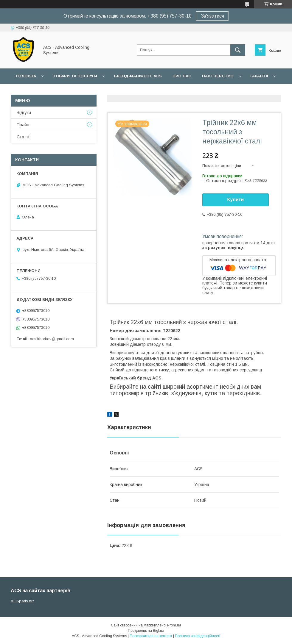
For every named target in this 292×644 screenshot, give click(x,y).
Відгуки (24, 112)
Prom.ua (174, 625)
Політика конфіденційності (198, 636)
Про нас (182, 76)
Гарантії (259, 76)
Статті (23, 137)
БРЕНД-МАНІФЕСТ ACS (138, 76)
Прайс (23, 125)
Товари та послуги (75, 76)
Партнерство (218, 76)
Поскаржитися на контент (151, 636)
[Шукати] (238, 50)
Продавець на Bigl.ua (146, 631)
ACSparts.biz (22, 601)
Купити (236, 200)
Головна (26, 76)
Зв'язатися (212, 16)
